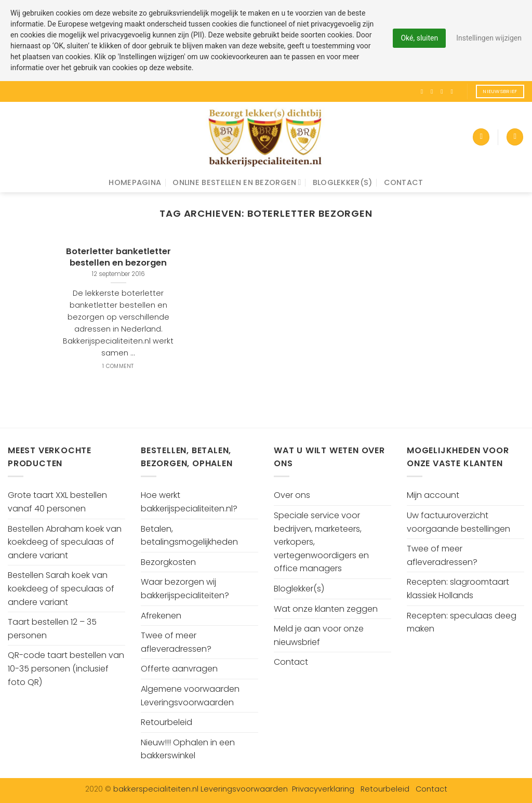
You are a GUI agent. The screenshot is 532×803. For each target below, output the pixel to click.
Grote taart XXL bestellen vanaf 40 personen (57, 502)
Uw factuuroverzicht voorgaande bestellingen (458, 522)
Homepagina (135, 182)
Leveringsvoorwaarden (244, 789)
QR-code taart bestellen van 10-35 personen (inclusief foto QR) (66, 668)
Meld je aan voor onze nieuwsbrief (319, 635)
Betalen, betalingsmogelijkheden (189, 536)
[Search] (515, 137)
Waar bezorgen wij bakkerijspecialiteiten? (185, 589)
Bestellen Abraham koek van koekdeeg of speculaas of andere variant (65, 542)
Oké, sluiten (419, 38)
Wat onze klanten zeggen (326, 609)
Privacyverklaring (323, 789)
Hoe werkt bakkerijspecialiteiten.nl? (189, 502)
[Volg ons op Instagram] (434, 91)
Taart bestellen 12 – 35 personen (52, 629)
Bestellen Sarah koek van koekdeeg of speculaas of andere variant (61, 588)
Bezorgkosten (168, 562)
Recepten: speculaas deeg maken (462, 622)
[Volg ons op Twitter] (444, 91)
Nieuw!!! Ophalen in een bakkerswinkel (188, 749)
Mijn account (433, 495)
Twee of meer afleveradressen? (176, 642)
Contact (404, 182)
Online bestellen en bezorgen (237, 182)
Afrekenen (161, 616)
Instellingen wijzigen (489, 38)
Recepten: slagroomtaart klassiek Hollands (458, 589)
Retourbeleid (167, 722)
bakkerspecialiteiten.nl (157, 789)
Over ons (292, 495)
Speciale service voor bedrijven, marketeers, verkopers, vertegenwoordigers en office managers (321, 542)
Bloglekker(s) (343, 182)
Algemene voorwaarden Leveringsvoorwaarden (190, 696)
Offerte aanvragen (179, 669)
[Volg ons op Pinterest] (454, 91)
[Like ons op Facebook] (424, 91)
